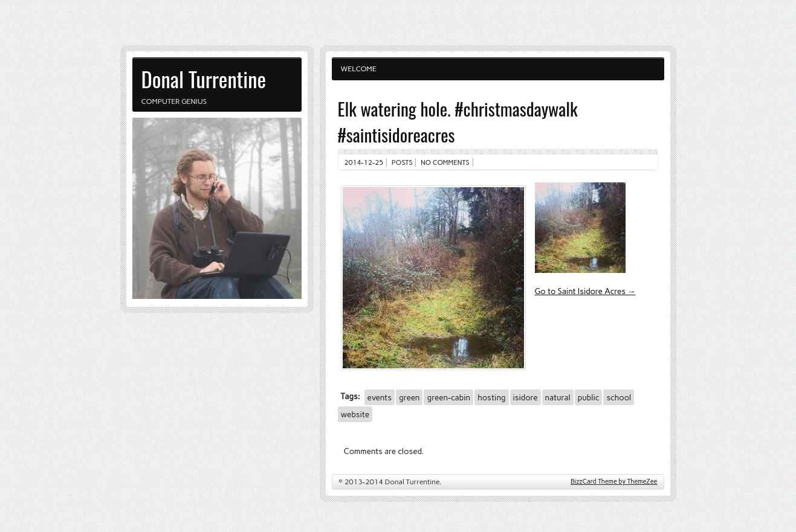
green (409, 397)
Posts (402, 162)
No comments (445, 162)
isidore (526, 397)
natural (558, 397)
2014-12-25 (364, 162)
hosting (491, 397)
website (355, 414)
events (380, 397)
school (619, 397)
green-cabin (448, 397)
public (589, 397)
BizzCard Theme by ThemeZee (614, 482)
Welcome (359, 69)
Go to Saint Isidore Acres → (585, 291)
